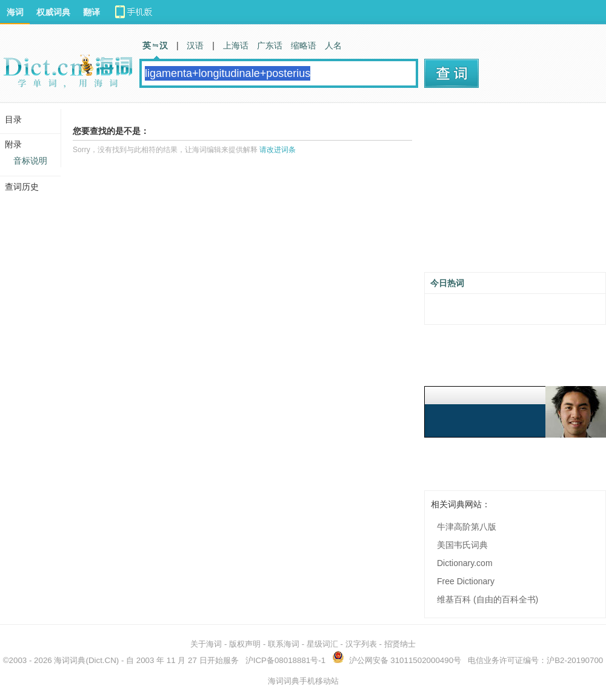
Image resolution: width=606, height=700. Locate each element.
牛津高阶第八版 (467, 527)
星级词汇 (322, 644)
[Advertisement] (515, 192)
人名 (333, 45)
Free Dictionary (466, 581)
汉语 (195, 45)
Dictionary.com (465, 563)
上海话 (236, 45)
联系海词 (284, 644)
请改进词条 (278, 150)
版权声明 (245, 644)
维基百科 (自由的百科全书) (488, 599)
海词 (15, 12)
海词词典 (70, 660)
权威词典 (53, 12)
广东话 (270, 45)
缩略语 (304, 45)
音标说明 (30, 161)
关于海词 (206, 644)
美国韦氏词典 (462, 545)
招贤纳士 (400, 644)
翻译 (92, 12)
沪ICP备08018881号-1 (285, 660)
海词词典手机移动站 (303, 681)
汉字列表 (361, 644)
